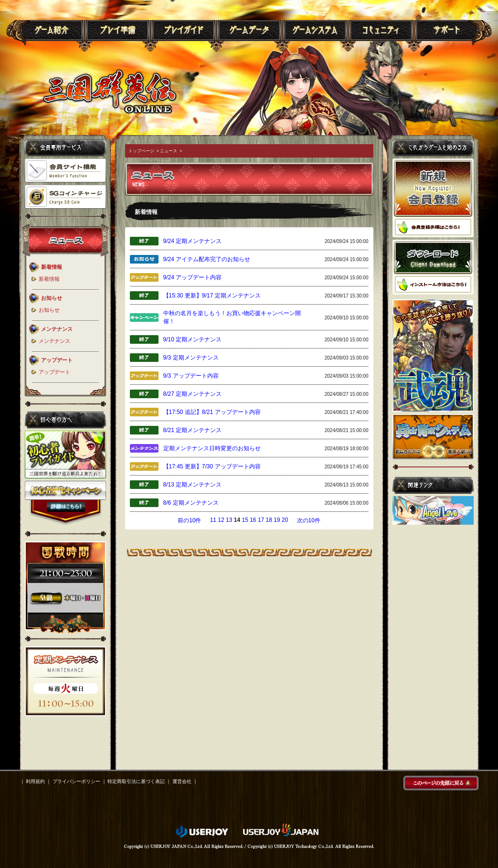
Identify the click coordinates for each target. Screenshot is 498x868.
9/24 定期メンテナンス (193, 241)
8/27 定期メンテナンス (193, 394)
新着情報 (49, 279)
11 (213, 520)
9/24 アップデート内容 (193, 277)
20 (285, 520)
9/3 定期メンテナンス (191, 358)
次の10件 (309, 520)
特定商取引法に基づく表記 (136, 781)
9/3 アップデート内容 (191, 376)
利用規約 (35, 781)
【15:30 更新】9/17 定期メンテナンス (212, 296)
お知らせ (49, 310)
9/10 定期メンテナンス (193, 339)
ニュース (169, 151)
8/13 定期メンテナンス (193, 485)
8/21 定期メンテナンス (193, 430)
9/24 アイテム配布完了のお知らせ (207, 259)
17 (261, 520)
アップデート (54, 372)
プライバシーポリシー (76, 781)
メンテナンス (54, 341)
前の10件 (189, 520)
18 (269, 520)
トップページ (141, 151)
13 (229, 520)
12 (221, 520)
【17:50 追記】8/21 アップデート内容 (212, 412)
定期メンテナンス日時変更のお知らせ (212, 448)
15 (245, 520)
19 (277, 520)
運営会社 (182, 781)
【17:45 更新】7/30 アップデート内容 (212, 466)
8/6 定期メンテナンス (191, 503)
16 (253, 520)
